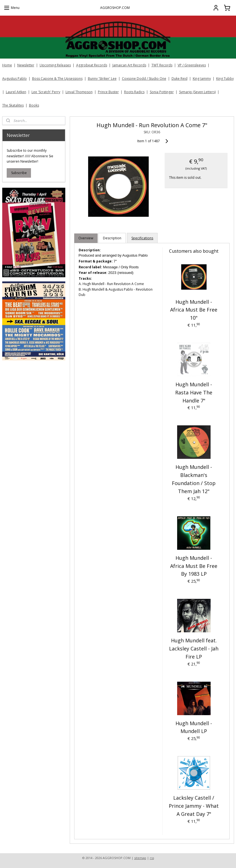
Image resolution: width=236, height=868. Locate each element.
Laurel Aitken (16, 92)
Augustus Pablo (15, 79)
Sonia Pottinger (162, 92)
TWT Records (162, 65)
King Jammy (202, 79)
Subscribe (19, 173)
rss (152, 858)
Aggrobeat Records (92, 65)
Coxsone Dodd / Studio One (144, 79)
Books (34, 105)
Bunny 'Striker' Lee (102, 79)
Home (7, 65)
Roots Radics (134, 92)
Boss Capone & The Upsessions (57, 79)
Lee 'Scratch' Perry (46, 92)
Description (112, 238)
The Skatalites (13, 105)
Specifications (142, 238)
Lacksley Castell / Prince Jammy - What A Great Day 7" (194, 806)
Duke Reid (180, 79)
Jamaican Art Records (129, 65)
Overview (86, 238)
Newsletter (26, 65)
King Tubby (225, 79)
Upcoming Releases (55, 65)
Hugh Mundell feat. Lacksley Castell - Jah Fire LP (194, 648)
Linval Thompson (79, 92)
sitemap (140, 858)
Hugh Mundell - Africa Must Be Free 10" (194, 310)
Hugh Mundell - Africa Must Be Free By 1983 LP (194, 566)
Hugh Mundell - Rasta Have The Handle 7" (194, 392)
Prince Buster (108, 92)
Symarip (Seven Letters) (197, 92)
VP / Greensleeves (192, 65)
